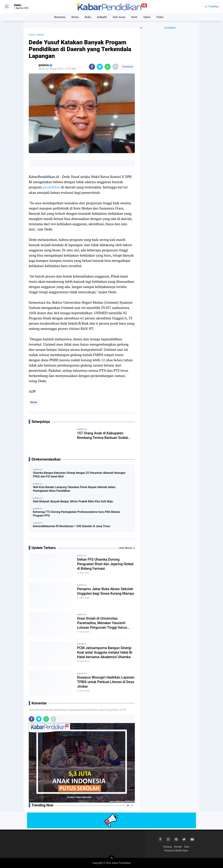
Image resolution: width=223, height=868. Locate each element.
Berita (75, 17)
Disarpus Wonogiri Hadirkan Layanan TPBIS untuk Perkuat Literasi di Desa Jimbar (106, 682)
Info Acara (119, 17)
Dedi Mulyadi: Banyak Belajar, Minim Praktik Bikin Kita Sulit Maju (73, 501)
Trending (213, 6)
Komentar (128, 67)
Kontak (178, 847)
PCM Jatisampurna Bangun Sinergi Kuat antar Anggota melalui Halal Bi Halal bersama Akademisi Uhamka (105, 652)
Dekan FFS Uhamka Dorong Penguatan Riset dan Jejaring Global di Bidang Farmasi (105, 564)
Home (32, 35)
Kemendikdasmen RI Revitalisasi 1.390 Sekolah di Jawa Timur (72, 526)
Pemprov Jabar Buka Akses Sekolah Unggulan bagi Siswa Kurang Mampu (106, 591)
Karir (134, 17)
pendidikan (51, 187)
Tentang (167, 847)
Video (160, 17)
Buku (88, 17)
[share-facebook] (92, 67)
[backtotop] (111, 859)
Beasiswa (60, 17)
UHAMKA (170, 28)
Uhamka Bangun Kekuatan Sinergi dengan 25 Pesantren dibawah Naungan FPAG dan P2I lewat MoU (79, 475)
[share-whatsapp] (108, 67)
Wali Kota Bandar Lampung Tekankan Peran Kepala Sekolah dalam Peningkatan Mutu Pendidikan (74, 489)
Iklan (187, 847)
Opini (147, 17)
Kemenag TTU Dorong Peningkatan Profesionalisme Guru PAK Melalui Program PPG (76, 514)
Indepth (102, 17)
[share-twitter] (100, 67)
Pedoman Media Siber (176, 851)
